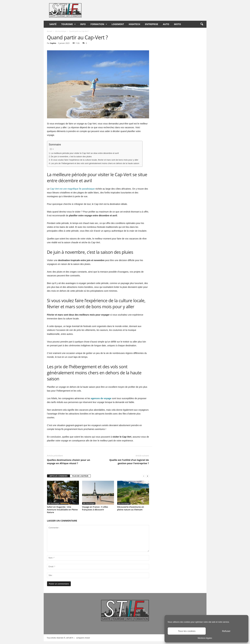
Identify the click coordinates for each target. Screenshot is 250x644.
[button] (202, 24)
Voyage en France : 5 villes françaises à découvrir (95, 508)
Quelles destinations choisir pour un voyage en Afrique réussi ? (69, 462)
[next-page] (147, 476)
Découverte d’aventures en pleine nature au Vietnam (131, 508)
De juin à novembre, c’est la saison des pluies (71, 157)
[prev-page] (144, 476)
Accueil (50, 31)
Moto (177, 24)
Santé (53, 24)
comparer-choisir (83, 638)
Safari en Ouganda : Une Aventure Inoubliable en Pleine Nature (62, 510)
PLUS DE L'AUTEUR (80, 476)
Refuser (226, 631)
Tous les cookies (187, 631)
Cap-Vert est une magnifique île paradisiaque (72, 189)
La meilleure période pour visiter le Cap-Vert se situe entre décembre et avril (85, 153)
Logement (118, 24)
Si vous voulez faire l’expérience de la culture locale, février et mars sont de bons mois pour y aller (95, 160)
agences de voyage (101, 398)
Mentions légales (205, 638)
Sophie (53, 43)
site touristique (61, 31)
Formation (99, 24)
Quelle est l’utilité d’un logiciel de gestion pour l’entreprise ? (129, 462)
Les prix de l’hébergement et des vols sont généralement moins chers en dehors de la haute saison (95, 163)
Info (83, 24)
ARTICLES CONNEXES (59, 476)
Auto (166, 24)
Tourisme (68, 24)
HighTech (134, 24)
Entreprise (152, 24)
